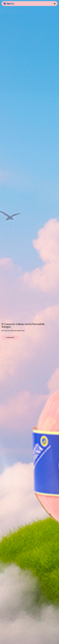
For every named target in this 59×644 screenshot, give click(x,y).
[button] (55, 4)
